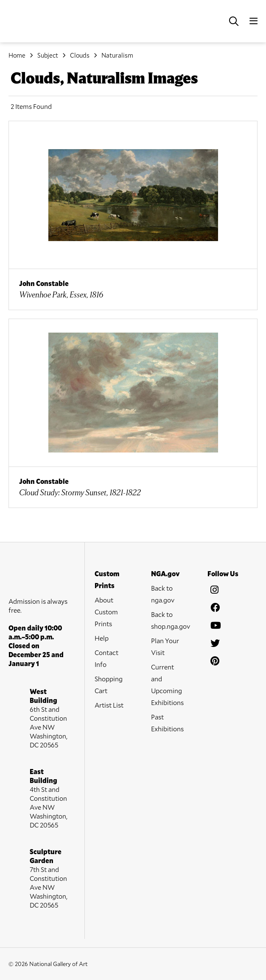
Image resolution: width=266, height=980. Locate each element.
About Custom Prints (106, 612)
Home (17, 55)
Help (102, 638)
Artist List (109, 705)
